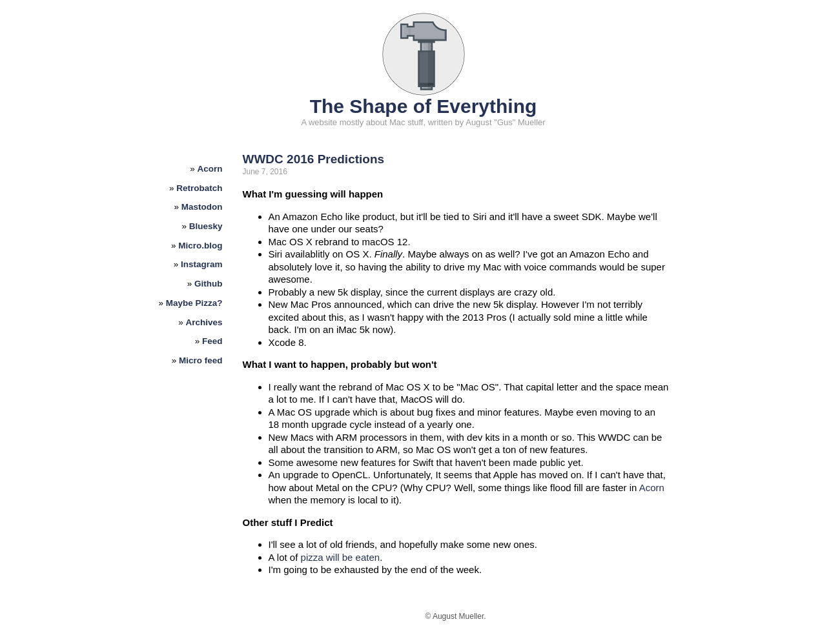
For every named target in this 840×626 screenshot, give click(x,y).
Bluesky (206, 226)
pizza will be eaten (341, 557)
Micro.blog (200, 246)
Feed (212, 341)
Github (209, 284)
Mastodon (202, 207)
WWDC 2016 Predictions (314, 159)
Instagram (202, 264)
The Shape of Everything (424, 106)
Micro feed (201, 360)
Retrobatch (199, 188)
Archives (204, 322)
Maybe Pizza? (194, 303)
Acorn (210, 169)
